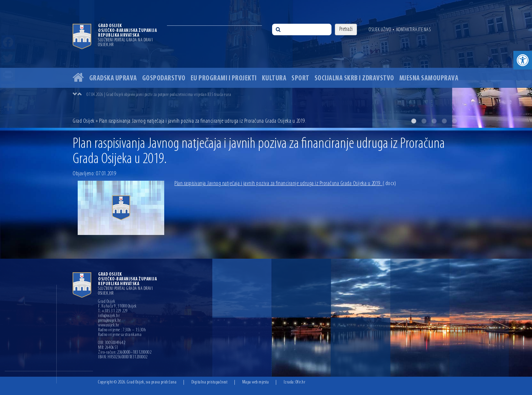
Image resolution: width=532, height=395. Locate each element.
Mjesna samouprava (429, 78)
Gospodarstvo (164, 78)
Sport (300, 78)
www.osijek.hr (109, 325)
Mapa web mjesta (256, 382)
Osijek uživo (380, 30)
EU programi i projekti (224, 78)
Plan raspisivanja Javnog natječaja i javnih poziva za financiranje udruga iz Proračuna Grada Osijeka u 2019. (285, 184)
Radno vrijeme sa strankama (120, 335)
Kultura (274, 78)
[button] (523, 60)
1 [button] (414, 121)
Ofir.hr (301, 382)
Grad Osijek (84, 121)
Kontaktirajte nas (414, 30)
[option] (266, 64)
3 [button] (434, 121)
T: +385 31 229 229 (113, 311)
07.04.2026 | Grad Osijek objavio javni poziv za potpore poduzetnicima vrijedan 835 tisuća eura (159, 95)
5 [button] (454, 121)
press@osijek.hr (110, 321)
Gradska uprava (113, 78)
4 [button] (444, 121)
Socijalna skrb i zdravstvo (354, 78)
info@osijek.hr (109, 316)
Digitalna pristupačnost (210, 382)
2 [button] (424, 121)
